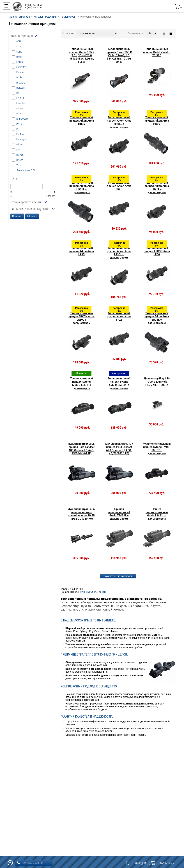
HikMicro (21, 83)
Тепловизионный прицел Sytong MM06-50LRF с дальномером (82, 383)
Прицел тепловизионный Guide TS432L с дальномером (119, 514)
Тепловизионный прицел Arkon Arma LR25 (119, 186)
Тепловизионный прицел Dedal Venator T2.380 (157, 52)
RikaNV (20, 145)
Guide (19, 77)
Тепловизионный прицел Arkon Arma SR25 (119, 316)
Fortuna (20, 72)
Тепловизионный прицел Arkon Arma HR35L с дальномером (119, 122)
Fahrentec (21, 67)
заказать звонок (30, 863)
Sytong (20, 160)
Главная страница (19, 17)
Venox (19, 165)
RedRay (20, 134)
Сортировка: (69, 33)
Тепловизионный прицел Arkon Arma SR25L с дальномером (157, 318)
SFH (18, 150)
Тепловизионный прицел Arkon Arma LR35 (82, 251)
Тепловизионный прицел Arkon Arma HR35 (82, 121)
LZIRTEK (20, 98)
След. (94, 592)
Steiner (20, 155)
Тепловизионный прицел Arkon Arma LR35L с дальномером (119, 253)
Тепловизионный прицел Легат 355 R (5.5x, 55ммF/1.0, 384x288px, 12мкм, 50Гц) (119, 55)
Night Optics (22, 119)
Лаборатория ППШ (26, 170)
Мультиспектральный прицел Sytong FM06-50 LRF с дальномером (157, 449)
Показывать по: (136, 33)
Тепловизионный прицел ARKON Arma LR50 (157, 251)
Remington (22, 139)
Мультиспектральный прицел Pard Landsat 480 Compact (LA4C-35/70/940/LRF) (81, 449)
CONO (19, 52)
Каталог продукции (45, 17)
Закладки (142, 863)
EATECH (20, 62)
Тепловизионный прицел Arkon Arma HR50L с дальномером (82, 188)
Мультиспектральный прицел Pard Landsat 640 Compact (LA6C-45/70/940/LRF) (119, 449)
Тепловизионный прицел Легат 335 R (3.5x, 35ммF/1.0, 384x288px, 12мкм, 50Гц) (82, 55)
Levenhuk (21, 103)
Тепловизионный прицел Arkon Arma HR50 (157, 121)
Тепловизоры (68, 17)
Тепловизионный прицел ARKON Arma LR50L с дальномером (81, 318)
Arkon (19, 46)
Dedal (19, 57)
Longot (20, 108)
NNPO (19, 113)
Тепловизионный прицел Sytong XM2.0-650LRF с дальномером (119, 383)
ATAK (19, 41)
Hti (18, 93)
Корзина (167, 863)
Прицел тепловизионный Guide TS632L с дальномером (157, 514)
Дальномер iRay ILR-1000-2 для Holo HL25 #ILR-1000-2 (157, 382)
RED (18, 129)
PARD (19, 124)
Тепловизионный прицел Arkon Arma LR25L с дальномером (157, 188)
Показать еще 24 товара (118, 576)
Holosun (20, 88)
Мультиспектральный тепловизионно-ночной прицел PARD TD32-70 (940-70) (81, 514)
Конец (102, 592)
